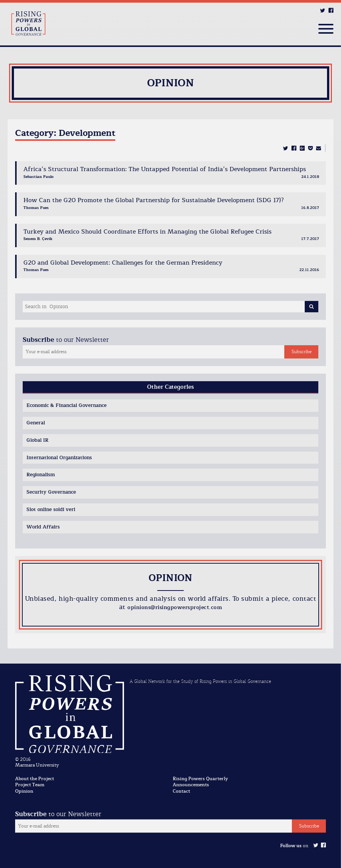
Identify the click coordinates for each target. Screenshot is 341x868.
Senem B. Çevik (38, 239)
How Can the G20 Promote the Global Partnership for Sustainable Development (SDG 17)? (154, 200)
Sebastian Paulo (39, 177)
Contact (181, 791)
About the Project (35, 779)
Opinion (24, 791)
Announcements (191, 785)
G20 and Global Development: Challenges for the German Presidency (123, 263)
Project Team (30, 785)
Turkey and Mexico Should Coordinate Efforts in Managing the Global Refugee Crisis (147, 232)
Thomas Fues (36, 208)
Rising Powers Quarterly (200, 779)
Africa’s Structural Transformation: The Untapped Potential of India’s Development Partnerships (165, 169)
